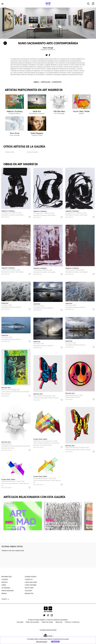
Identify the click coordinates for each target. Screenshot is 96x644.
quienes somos (31, 577)
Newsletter (29, 594)
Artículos (46, 82)
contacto (57, 82)
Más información (42, 642)
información (7, 577)
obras (36, 82)
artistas (4, 583)
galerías (5, 580)
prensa (4, 594)
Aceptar (55, 642)
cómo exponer (30, 585)
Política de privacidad (31, 622)
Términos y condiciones (74, 622)
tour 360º (28, 591)
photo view (29, 588)
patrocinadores (8, 591)
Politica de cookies (47, 622)
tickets (5, 600)
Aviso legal (18, 622)
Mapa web (60, 622)
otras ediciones (31, 583)
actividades (6, 588)
